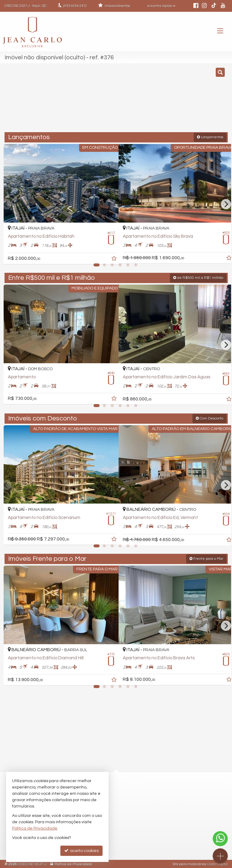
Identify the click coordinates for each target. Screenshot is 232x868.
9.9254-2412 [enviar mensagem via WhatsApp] (75, 6)
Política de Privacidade (73, 863)
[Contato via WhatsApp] (220, 839)
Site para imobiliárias (189, 863)
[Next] (226, 204)
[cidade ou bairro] (170, 101)
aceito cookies (81, 851)
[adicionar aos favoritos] (107, 254)
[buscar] (214, 101)
